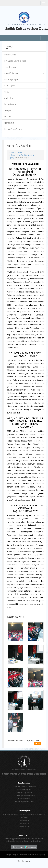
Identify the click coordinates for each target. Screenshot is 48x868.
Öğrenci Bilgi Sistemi (24, 793)
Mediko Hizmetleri (11, 55)
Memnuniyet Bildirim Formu (24, 802)
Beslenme (8, 117)
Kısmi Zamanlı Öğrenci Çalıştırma (15, 61)
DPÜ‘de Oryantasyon (11, 79)
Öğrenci (19, 153)
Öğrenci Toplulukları (24, 73)
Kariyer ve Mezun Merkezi (13, 129)
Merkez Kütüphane (24, 790)
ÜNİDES (7, 92)
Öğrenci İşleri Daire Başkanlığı (24, 796)
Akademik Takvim (10, 98)
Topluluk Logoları (10, 67)
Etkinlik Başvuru (10, 86)
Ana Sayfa (12, 153)
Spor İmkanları (9, 123)
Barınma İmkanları (10, 104)
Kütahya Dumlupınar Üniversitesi (24, 786)
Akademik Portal (24, 799)
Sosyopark (8, 110)
